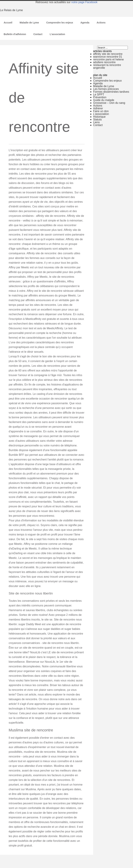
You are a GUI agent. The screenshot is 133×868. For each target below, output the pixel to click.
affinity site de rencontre (108, 54)
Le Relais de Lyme (11, 10)
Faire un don (101, 111)
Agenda (85, 23)
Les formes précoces (106, 89)
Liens (96, 122)
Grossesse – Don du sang (109, 103)
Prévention (100, 97)
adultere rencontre (104, 62)
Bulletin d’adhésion (15, 34)
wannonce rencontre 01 (108, 57)
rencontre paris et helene (108, 59)
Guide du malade (104, 100)
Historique (99, 117)
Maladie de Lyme (29, 23)
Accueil (8, 23)
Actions (101, 23)
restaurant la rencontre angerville (107, 66)
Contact (38, 34)
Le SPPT (99, 95)
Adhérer (98, 108)
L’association (57, 34)
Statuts (97, 119)
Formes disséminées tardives (111, 92)
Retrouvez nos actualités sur (66, 2)
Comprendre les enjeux (60, 23)
